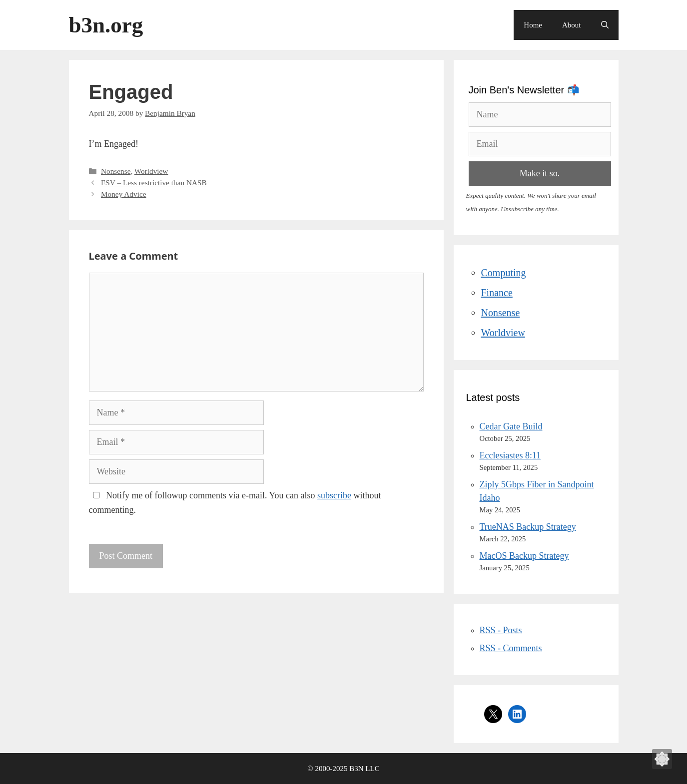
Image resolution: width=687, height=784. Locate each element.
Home (533, 25)
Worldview (151, 171)
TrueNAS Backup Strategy (528, 527)
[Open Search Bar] (605, 25)
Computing (504, 273)
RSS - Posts (501, 630)
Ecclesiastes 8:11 (510, 455)
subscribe (334, 495)
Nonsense (116, 171)
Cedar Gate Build (511, 426)
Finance (497, 293)
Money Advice (124, 194)
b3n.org (106, 25)
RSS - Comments (511, 648)
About (572, 25)
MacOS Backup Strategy (524, 556)
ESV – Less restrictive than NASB (154, 183)
